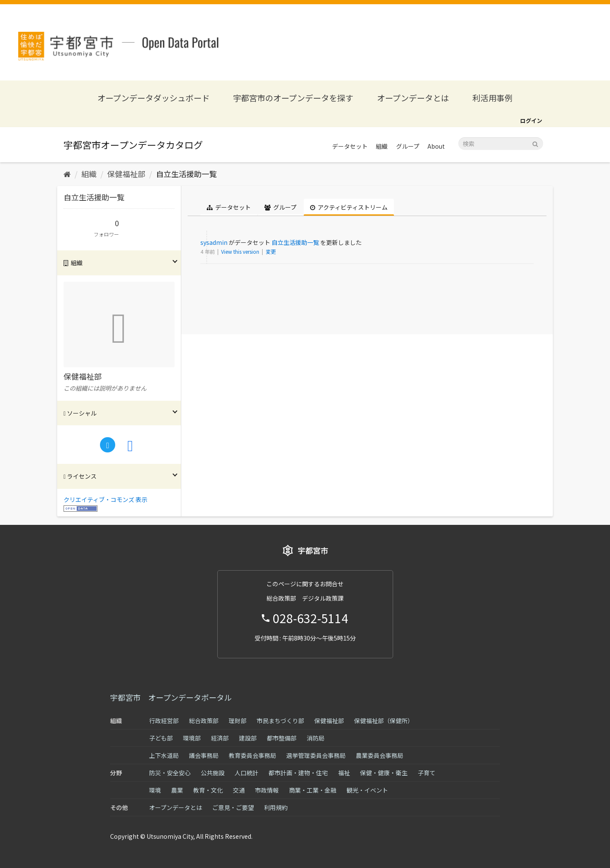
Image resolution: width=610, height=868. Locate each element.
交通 (239, 790)
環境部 (192, 738)
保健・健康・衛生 (384, 773)
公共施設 (213, 773)
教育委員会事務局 (252, 755)
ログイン (531, 121)
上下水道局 (164, 755)
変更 (271, 251)
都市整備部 (282, 738)
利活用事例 (492, 98)
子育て (427, 773)
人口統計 (247, 773)
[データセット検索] (501, 144)
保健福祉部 (126, 174)
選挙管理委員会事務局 (316, 755)
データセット (350, 146)
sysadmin (214, 242)
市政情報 (267, 790)
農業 (177, 790)
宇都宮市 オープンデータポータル (171, 697)
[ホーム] (67, 174)
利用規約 (276, 807)
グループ (408, 146)
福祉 (344, 773)
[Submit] (535, 143)
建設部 (248, 738)
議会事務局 (204, 755)
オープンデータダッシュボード (154, 98)
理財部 (238, 721)
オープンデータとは (413, 98)
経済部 (220, 738)
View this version (241, 251)
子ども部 (161, 738)
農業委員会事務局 (380, 755)
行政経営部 (164, 721)
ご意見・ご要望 (233, 807)
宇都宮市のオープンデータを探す (293, 98)
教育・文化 (208, 790)
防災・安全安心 (170, 773)
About (436, 146)
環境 (155, 790)
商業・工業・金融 (313, 790)
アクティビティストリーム (349, 207)
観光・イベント (367, 790)
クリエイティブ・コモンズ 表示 (105, 499)
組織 (382, 146)
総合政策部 (204, 721)
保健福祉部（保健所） (384, 721)
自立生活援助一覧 (186, 174)
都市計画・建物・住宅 (298, 773)
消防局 (316, 738)
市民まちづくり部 (280, 721)
